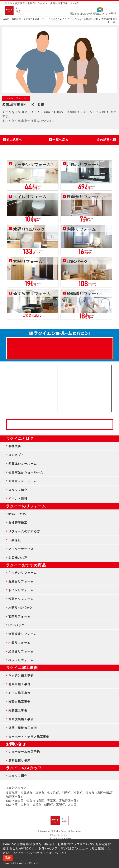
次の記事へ (105, 140)
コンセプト (16, 455)
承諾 (8, 858)
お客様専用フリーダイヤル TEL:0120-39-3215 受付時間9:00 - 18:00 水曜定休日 (60, 424)
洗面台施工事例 (19, 702)
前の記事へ (14, 140)
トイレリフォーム (21, 590)
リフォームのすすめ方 (24, 531)
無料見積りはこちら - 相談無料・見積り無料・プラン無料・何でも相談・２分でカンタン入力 (86, 388)
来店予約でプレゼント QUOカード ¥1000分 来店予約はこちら (60, 346)
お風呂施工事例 (19, 684)
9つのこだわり (19, 514)
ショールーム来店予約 (24, 752)
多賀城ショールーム (23, 464)
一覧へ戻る (60, 140)
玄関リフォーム (19, 616)
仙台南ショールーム (23, 481)
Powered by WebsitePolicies (21, 863)
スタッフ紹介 (18, 490)
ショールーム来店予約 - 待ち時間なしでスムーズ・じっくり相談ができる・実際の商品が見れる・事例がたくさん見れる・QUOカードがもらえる (32, 388)
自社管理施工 (18, 523)
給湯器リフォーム (21, 651)
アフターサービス (21, 549)
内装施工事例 (18, 710)
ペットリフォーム (21, 660)
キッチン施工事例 (21, 675)
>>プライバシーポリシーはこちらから (41, 853)
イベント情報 (18, 499)
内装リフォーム (19, 643)
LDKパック (16, 625)
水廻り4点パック (20, 608)
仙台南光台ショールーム (26, 472)
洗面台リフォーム (21, 599)
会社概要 (15, 446)
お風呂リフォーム (21, 581)
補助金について (100, 13)
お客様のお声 (18, 558)
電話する (75, 13)
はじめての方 (86, 13)
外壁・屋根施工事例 (23, 728)
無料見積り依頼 (19, 760)
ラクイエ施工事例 (22, 668)
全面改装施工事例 (21, 719)
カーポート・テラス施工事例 (29, 737)
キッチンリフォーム (23, 573)
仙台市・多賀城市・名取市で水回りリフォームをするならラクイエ (37, 19)
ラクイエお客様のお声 (86, 19)
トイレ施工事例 (19, 693)
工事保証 (15, 540)
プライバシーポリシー (60, 835)
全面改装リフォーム (23, 634)
